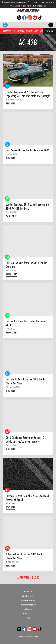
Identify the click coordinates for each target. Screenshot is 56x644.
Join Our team (28, 596)
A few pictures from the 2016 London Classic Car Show (25, 556)
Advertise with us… (28, 600)
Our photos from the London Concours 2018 (25, 323)
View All (50, 31)
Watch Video (11, 216)
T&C (28, 618)
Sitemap (28, 609)
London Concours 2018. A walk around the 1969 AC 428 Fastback (28, 206)
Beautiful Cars (32, 31)
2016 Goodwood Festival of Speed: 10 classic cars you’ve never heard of (25, 440)
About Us (28, 592)
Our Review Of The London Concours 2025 (28, 150)
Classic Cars (19, 31)
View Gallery (11, 274)
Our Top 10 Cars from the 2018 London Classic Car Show (26, 381)
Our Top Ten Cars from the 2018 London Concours (27, 265)
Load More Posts (28, 577)
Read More (11, 103)
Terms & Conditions (36, 6)
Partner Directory (28, 605)
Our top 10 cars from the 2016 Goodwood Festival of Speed (27, 498)
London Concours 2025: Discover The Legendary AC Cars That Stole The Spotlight (28, 94)
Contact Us (28, 614)
